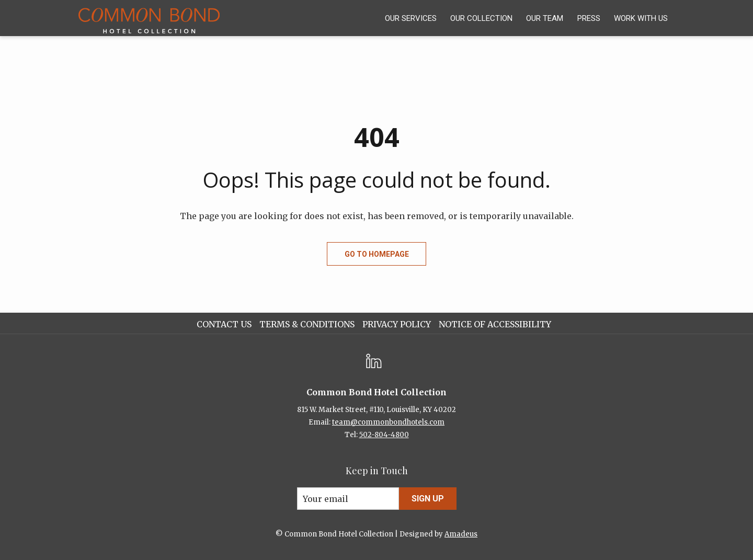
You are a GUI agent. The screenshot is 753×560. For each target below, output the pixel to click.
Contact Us (224, 324)
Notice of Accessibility (495, 324)
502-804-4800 (384, 435)
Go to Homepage (377, 254)
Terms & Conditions (307, 324)
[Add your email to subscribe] (348, 499)
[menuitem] (411, 18)
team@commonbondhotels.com (388, 422)
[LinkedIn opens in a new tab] (374, 360)
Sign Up (428, 499)
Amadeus (461, 534)
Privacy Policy (397, 324)
